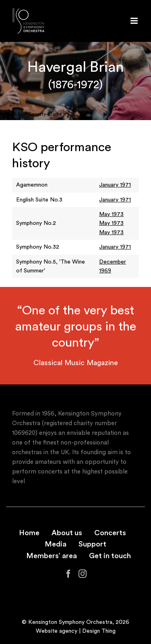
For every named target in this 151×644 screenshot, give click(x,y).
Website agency (57, 631)
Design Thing (99, 631)
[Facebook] (68, 574)
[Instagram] (83, 574)
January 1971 (115, 185)
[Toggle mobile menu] (135, 21)
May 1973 (111, 214)
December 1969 (113, 266)
